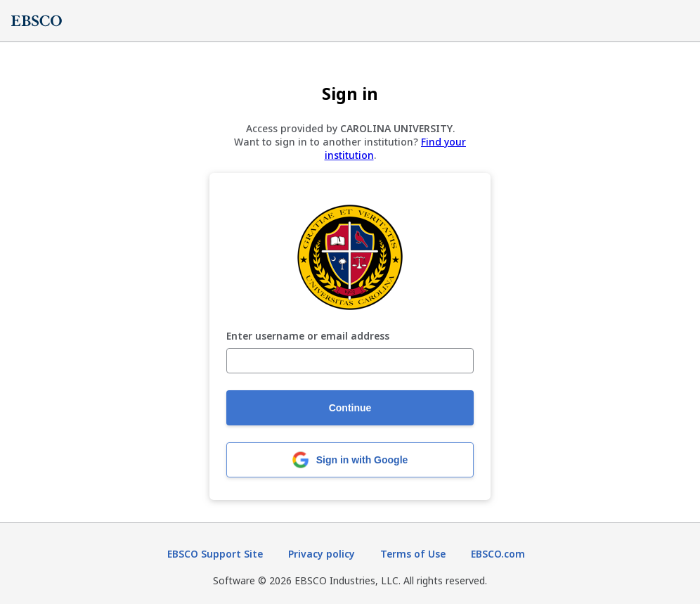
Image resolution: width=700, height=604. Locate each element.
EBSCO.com (498, 554)
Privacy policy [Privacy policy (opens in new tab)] (322, 554)
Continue (350, 408)
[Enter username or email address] (350, 361)
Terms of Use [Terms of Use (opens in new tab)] (413, 554)
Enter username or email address (308, 336)
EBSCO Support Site (215, 554)
